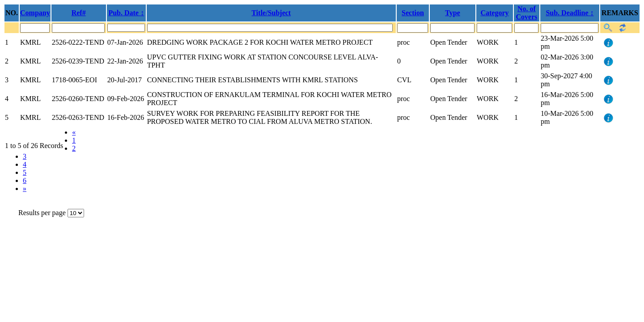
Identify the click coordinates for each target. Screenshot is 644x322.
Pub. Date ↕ (126, 13)
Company (35, 13)
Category (494, 13)
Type (452, 13)
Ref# (79, 13)
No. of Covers (527, 13)
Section (413, 13)
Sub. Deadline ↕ (570, 13)
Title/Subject (271, 13)
